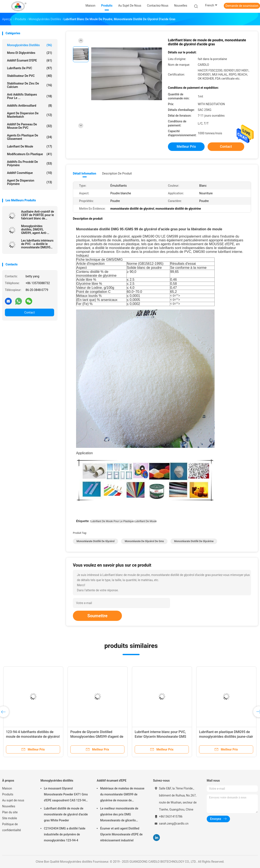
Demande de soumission (242, 6)
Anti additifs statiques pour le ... (30, 96)
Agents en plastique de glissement (30, 137)
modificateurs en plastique (30, 154)
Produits (8, 794)
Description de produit (117, 173)
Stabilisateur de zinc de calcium (30, 85)
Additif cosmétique (30, 173)
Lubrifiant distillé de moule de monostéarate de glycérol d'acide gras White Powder (66, 814)
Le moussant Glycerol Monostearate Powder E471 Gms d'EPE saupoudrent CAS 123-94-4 (66, 795)
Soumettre (97, 616)
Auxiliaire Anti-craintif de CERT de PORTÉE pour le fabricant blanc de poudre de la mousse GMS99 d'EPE (38, 215)
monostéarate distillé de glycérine (194, 541)
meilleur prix (186, 147)
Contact (30, 312)
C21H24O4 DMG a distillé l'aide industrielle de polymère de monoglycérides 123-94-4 (65, 834)
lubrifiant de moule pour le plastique (112, 521)
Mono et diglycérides (30, 53)
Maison (7, 788)
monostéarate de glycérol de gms (144, 541)
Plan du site (10, 812)
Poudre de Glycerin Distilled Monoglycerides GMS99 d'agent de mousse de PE (97, 737)
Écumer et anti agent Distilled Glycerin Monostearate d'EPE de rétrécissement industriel (121, 834)
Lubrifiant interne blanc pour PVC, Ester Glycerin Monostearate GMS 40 (160, 737)
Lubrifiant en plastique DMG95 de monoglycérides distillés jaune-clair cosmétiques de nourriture (226, 737)
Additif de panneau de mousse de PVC (30, 126)
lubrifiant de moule (146, 521)
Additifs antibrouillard (30, 106)
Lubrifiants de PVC (30, 68)
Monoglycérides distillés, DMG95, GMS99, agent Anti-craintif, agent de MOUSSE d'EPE (34, 229)
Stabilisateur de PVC (30, 76)
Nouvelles (9, 806)
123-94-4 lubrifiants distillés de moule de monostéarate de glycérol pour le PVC (33, 737)
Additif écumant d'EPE (30, 60)
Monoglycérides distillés (30, 45)
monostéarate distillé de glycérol (95, 541)
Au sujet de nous (13, 800)
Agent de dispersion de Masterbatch (30, 115)
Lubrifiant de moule (30, 146)
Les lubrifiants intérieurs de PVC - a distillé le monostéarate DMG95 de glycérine (37, 244)
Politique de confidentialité (12, 827)
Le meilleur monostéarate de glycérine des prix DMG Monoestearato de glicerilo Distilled (119, 815)
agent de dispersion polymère (30, 182)
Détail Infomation (84, 173)
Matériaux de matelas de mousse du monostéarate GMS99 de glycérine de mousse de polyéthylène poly (122, 795)
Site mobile (10, 818)
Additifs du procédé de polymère (30, 163)
